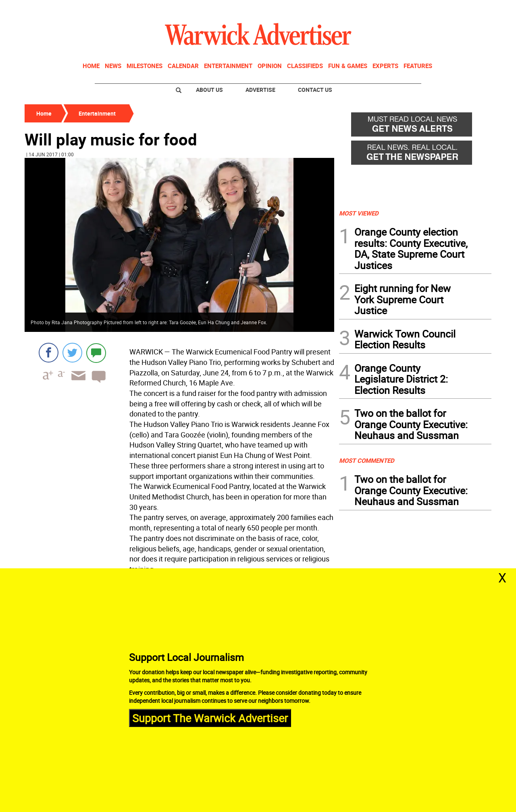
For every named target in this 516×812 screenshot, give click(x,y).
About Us (209, 90)
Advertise (260, 90)
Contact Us (315, 90)
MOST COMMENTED (367, 460)
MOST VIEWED (359, 213)
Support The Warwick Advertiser (210, 718)
